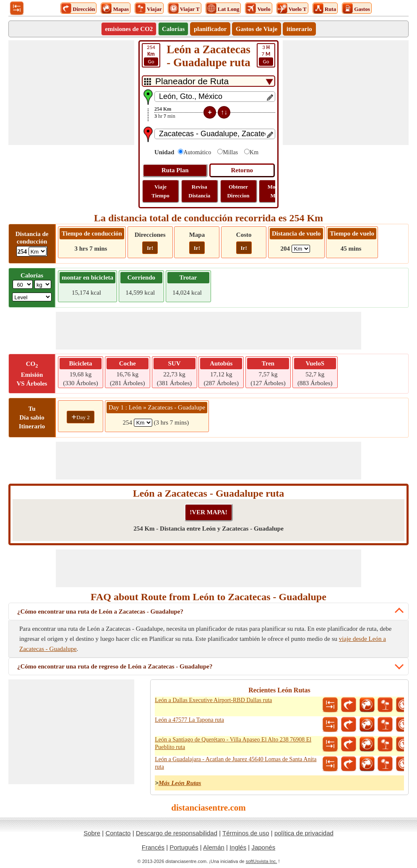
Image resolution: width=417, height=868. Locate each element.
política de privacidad (304, 833)
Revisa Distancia (199, 191)
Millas (230, 152)
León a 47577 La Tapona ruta (189, 720)
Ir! (150, 248)
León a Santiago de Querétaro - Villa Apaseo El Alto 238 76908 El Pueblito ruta (233, 743)
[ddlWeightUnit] (43, 284)
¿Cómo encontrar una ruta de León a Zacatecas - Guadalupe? (100, 611)
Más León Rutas (180, 783)
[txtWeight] (23, 284)
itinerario (299, 29)
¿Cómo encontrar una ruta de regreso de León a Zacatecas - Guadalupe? (115, 666)
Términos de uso (246, 833)
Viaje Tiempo (160, 191)
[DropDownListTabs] (208, 81)
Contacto (118, 833)
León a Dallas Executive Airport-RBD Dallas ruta (213, 700)
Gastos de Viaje (257, 29)
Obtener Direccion (238, 191)
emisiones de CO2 (129, 29)
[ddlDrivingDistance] (38, 251)
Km (254, 152)
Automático (197, 152)
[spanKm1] (143, 423)
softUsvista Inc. (262, 861)
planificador (210, 29)
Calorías (173, 29)
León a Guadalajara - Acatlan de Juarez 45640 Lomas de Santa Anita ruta (236, 763)
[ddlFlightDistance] (301, 249)
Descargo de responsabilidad (177, 833)
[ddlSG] (32, 297)
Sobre (92, 833)
